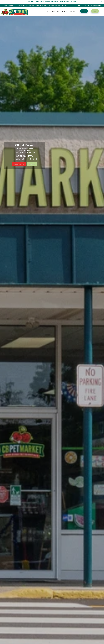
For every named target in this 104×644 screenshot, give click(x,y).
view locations (19, 164)
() (28, 159)
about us (32, 164)
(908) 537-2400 (24, 156)
